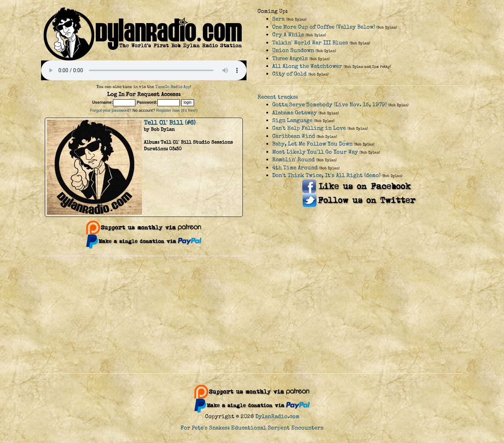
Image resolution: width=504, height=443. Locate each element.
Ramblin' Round (293, 160)
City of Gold (289, 74)
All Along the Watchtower (307, 66)
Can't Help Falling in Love (309, 128)
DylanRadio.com (277, 416)
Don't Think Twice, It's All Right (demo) (326, 175)
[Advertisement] (252, 315)
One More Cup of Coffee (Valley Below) (324, 27)
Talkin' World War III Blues (310, 43)
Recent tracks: (278, 97)
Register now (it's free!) (177, 110)
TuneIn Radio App (173, 87)
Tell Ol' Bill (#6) (170, 123)
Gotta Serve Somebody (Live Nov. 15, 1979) (329, 105)
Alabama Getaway (295, 113)
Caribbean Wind (294, 136)
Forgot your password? (111, 110)
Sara (278, 19)
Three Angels (290, 58)
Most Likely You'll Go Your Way (315, 152)
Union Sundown (293, 50)
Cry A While (288, 35)
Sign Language (292, 120)
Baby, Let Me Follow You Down (312, 144)
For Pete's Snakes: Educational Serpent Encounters (252, 428)
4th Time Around (295, 168)
